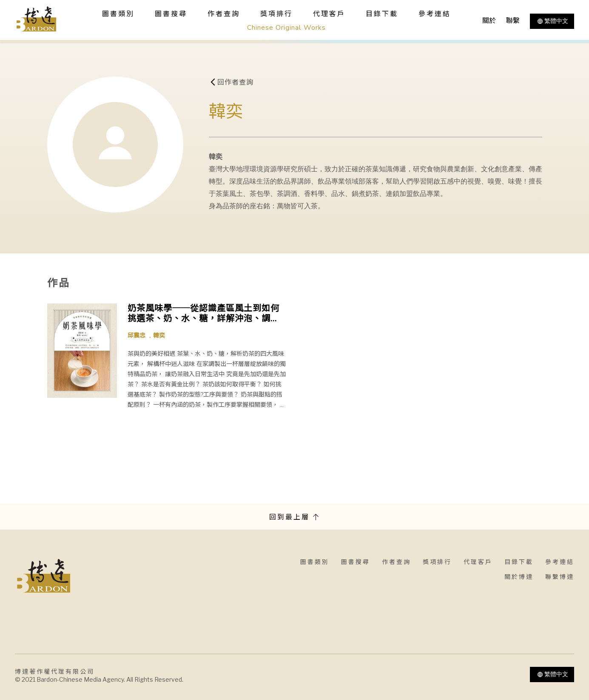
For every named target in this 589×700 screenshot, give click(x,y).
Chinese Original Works (286, 28)
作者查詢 (224, 14)
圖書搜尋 (356, 562)
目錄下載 (382, 14)
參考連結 (435, 14)
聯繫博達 (560, 577)
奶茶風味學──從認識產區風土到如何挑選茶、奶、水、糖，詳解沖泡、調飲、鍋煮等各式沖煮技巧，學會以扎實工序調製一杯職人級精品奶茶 (203, 314)
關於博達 (519, 577)
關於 (489, 21)
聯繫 (513, 21)
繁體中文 (552, 21)
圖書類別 (315, 562)
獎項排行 (276, 14)
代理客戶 (329, 14)
